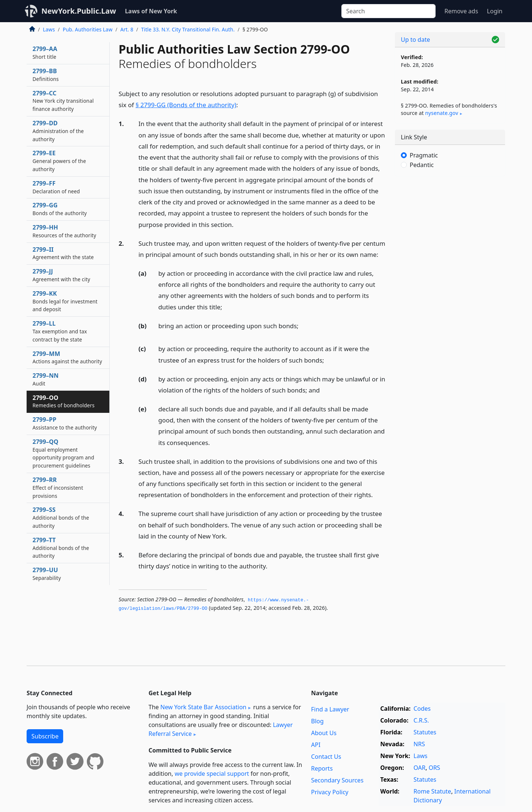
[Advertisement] (450, 298)
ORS (434, 768)
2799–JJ (61, 275)
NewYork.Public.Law (79, 11)
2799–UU (47, 574)
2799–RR (58, 487)
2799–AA (45, 52)
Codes (422, 709)
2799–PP (65, 423)
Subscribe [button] (45, 736)
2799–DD (58, 131)
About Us (324, 733)
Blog (317, 721)
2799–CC (63, 101)
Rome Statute (432, 791)
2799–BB (46, 75)
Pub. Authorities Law (88, 29)
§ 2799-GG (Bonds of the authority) (186, 105)
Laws (49, 29)
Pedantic (422, 165)
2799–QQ (63, 453)
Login (495, 11)
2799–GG (60, 209)
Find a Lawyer (330, 709)
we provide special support (212, 774)
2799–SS (61, 517)
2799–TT (61, 548)
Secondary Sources (337, 780)
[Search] (388, 11)
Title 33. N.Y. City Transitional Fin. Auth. (188, 29)
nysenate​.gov (442, 113)
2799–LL (60, 331)
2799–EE (59, 161)
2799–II (63, 253)
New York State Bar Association (203, 707)
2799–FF (56, 187)
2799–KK (65, 301)
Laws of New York (151, 11)
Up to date (415, 40)
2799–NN (46, 379)
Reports (322, 768)
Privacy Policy (330, 792)
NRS (419, 744)
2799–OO (64, 401)
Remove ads (461, 11)
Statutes (425, 732)
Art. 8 (127, 29)
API (316, 745)
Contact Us (326, 757)
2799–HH (64, 231)
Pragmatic (424, 155)
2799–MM (67, 357)
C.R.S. (421, 720)
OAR (419, 768)
